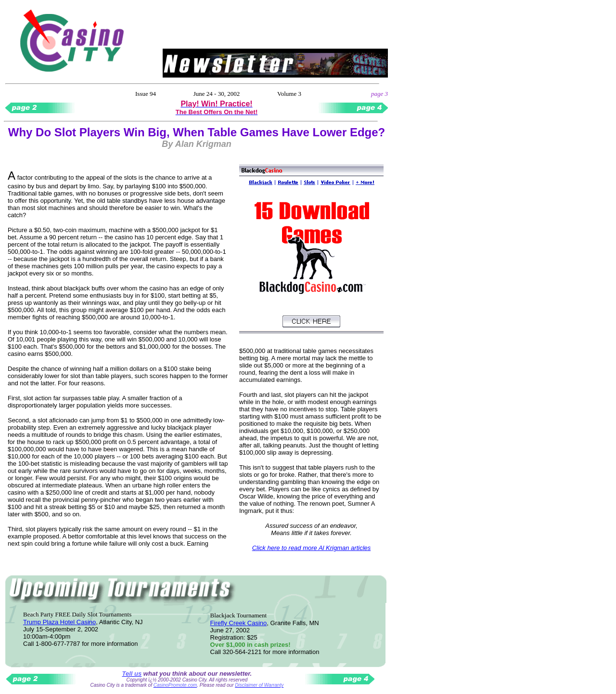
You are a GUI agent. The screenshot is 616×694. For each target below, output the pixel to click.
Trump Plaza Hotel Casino (59, 622)
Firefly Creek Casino (239, 623)
